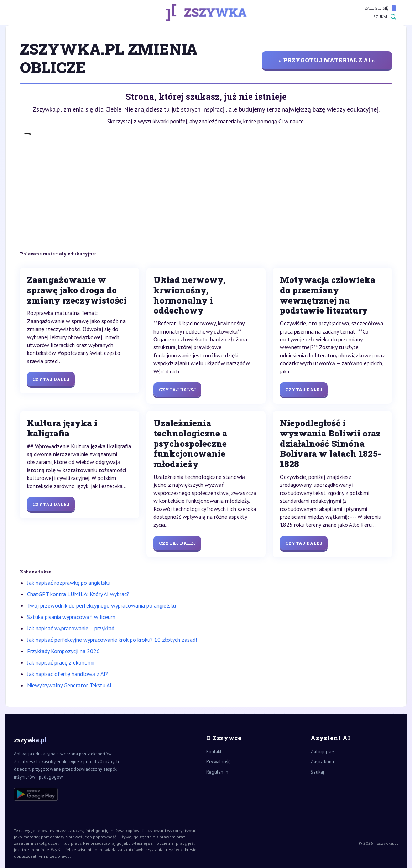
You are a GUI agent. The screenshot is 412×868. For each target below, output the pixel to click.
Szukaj (385, 17)
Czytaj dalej (51, 379)
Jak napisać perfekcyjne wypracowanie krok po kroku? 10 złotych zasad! (112, 640)
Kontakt (214, 751)
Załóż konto (323, 761)
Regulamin (217, 772)
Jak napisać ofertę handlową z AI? (67, 674)
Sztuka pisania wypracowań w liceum (71, 617)
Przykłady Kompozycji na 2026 (63, 651)
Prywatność (218, 761)
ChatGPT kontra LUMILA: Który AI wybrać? (78, 594)
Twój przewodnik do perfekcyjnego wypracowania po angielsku (101, 605)
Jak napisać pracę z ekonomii (61, 662)
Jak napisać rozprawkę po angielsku (69, 583)
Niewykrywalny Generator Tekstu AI (69, 685)
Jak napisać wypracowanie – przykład (71, 628)
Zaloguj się (380, 8)
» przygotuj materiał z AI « (327, 60)
